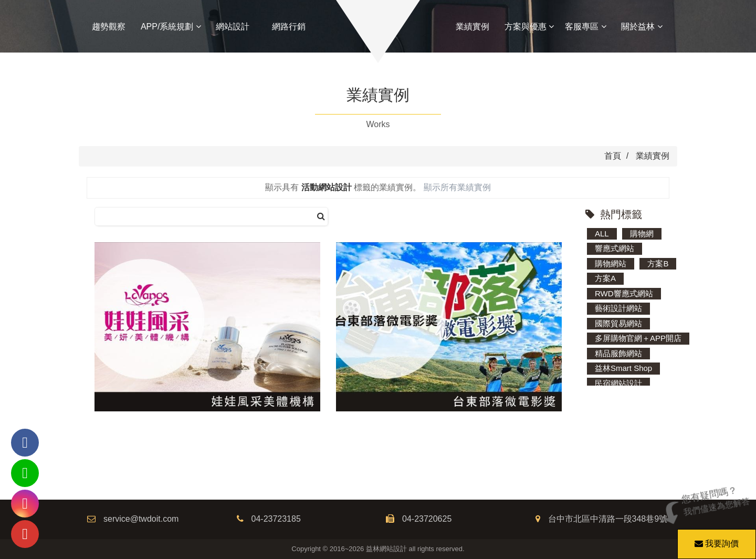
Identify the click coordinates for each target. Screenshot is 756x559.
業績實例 (472, 27)
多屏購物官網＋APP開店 (638, 338)
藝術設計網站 (618, 308)
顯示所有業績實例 (457, 187)
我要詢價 (715, 539)
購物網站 (611, 263)
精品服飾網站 (618, 353)
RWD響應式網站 (624, 293)
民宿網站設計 (618, 383)
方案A (605, 278)
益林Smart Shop (623, 368)
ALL (602, 234)
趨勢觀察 (109, 27)
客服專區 (585, 27)
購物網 (642, 234)
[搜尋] (321, 217)
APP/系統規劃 (171, 27)
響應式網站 (615, 248)
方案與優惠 (529, 27)
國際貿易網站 (618, 323)
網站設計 (233, 27)
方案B (658, 263)
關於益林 (642, 27)
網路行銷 (289, 27)
